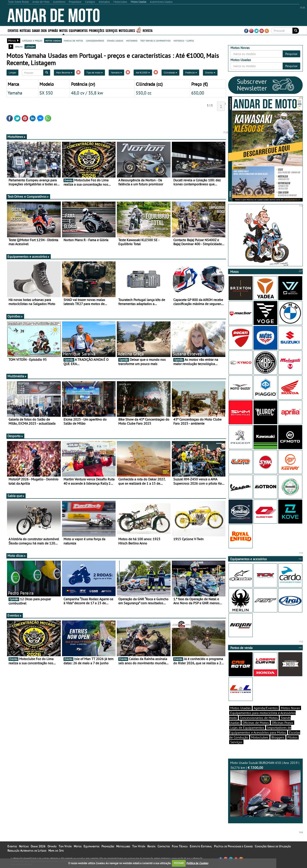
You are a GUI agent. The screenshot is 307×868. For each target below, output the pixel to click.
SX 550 (46, 93)
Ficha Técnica (180, 846)
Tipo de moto (95, 72)
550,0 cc (144, 93)
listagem (30, 46)
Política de (197, 863)
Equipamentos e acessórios (29, 256)
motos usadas (53, 40)
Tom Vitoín (65, 846)
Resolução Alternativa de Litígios (27, 851)
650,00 (198, 93)
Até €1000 (143, 72)
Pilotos (293, 737)
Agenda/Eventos (266, 708)
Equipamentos (78, 30)
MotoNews (17, 137)
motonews (132, 40)
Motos (63, 30)
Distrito (210, 72)
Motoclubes (127, 30)
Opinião (53, 30)
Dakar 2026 (39, 30)
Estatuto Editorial (201, 846)
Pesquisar (291, 54)
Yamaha (116, 72)
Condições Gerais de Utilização (273, 846)
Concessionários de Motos (259, 718)
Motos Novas (290, 708)
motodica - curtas (184, 40)
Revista (148, 30)
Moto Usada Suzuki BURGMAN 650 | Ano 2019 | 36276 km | (265, 789)
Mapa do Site (56, 851)
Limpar (12, 72)
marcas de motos (73, 40)
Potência (191, 72)
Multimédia (17, 376)
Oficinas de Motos (256, 723)
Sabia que (16, 496)
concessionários (95, 40)
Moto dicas (17, 556)
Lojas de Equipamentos (247, 728)
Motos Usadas (240, 708)
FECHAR (179, 863)
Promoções (97, 30)
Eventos (13, 30)
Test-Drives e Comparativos (28, 196)
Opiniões (15, 316)
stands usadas (115, 40)
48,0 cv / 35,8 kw (87, 93)
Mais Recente (64, 72)
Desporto (15, 436)
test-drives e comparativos (155, 40)
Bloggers (278, 737)
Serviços (112, 30)
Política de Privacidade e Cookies (233, 846)
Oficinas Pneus (282, 723)
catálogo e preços (32, 40)
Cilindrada (170, 72)
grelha (19, 46)
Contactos (164, 846)
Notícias (25, 30)
